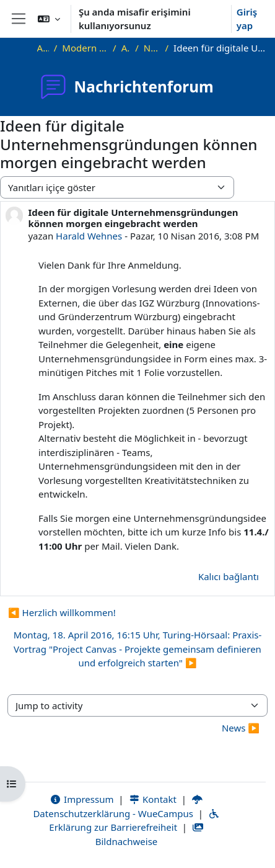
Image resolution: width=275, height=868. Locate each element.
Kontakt (152, 799)
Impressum (81, 799)
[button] (49, 19)
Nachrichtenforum (152, 48)
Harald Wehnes (89, 236)
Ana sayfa (43, 48)
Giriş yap (247, 19)
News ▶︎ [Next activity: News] (241, 728)
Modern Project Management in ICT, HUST (85, 48)
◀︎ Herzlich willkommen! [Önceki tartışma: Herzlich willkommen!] (62, 612)
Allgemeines (126, 48)
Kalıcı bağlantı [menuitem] (229, 576)
